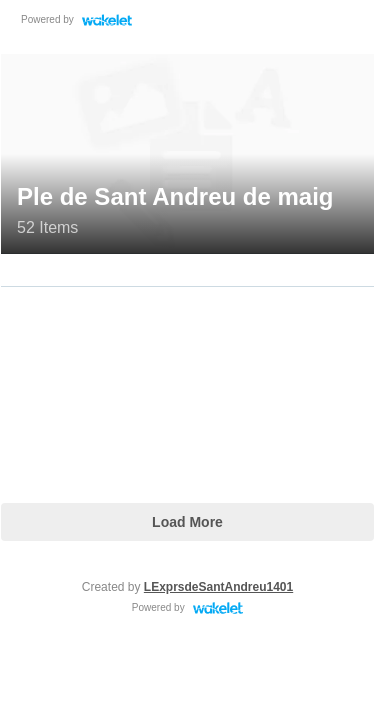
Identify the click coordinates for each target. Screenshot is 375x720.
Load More (187, 522)
